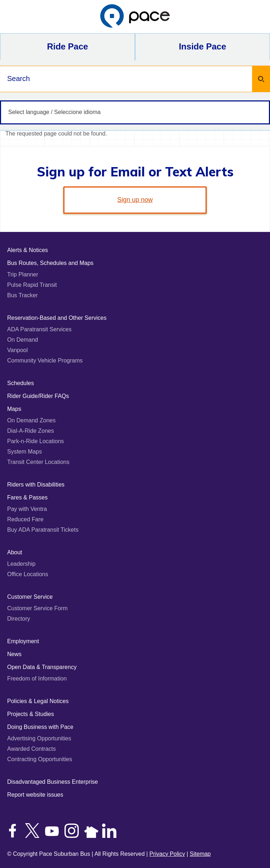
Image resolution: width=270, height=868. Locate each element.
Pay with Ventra (27, 509)
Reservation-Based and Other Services (57, 318)
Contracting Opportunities (40, 759)
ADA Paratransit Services (39, 329)
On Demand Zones (31, 420)
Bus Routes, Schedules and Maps (50, 263)
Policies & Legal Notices (38, 701)
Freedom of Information (37, 679)
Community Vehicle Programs (45, 361)
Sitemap (200, 854)
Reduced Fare (25, 519)
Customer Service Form (37, 608)
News (14, 654)
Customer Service (30, 597)
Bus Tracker (22, 295)
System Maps (25, 452)
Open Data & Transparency (42, 667)
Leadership (21, 564)
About (15, 552)
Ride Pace (67, 46)
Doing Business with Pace (40, 727)
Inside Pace (202, 46)
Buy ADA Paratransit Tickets (43, 530)
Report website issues (35, 795)
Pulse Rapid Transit (32, 285)
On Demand (23, 340)
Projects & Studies (31, 714)
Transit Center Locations (38, 462)
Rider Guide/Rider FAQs (38, 396)
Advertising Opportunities (39, 738)
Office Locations (28, 574)
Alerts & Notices (28, 250)
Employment (23, 641)
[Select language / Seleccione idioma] (135, 112)
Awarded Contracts (32, 749)
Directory (19, 619)
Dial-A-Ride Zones (31, 431)
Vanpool (18, 350)
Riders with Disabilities (36, 485)
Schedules (21, 383)
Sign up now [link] (135, 200)
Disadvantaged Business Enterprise (52, 782)
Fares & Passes (27, 497)
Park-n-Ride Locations (35, 441)
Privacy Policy (167, 854)
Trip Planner (23, 274)
